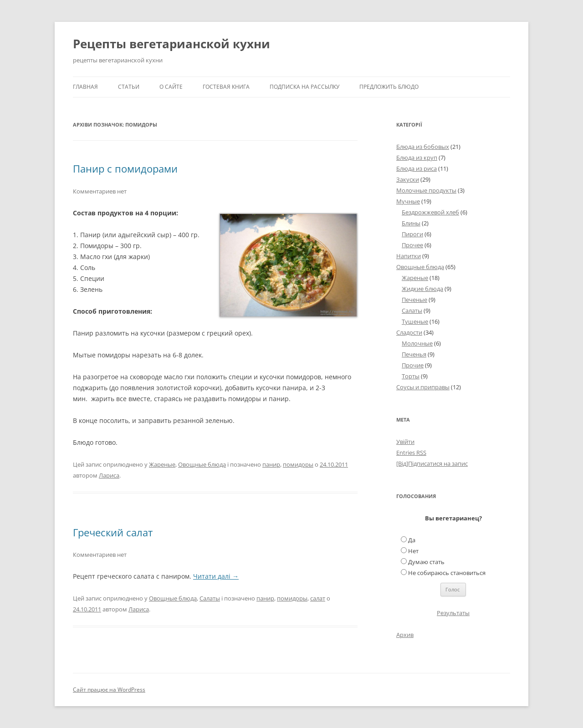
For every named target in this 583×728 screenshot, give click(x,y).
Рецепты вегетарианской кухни (171, 44)
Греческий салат (113, 532)
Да (412, 540)
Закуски (408, 179)
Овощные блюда (202, 464)
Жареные (162, 464)
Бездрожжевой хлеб (430, 212)
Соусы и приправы (423, 387)
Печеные (414, 300)
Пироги (412, 234)
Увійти (405, 442)
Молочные (417, 343)
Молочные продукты (426, 190)
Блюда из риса (417, 168)
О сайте (171, 87)
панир (271, 464)
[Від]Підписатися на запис (432, 463)
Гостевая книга (226, 87)
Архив (405, 635)
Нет (413, 551)
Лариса (109, 475)
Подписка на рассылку (304, 87)
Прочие (413, 365)
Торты (411, 376)
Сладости (409, 332)
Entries (411, 453)
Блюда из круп (417, 158)
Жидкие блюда (422, 289)
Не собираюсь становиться (447, 573)
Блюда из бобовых (423, 147)
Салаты (210, 598)
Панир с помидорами (125, 168)
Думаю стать (426, 562)
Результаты (453, 613)
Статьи (129, 87)
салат (318, 598)
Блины (411, 223)
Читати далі (216, 576)
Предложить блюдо (389, 87)
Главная (85, 87)
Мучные (408, 201)
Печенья (414, 354)
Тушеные (415, 321)
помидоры (298, 464)
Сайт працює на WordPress (109, 690)
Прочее (412, 245)
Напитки (409, 256)
